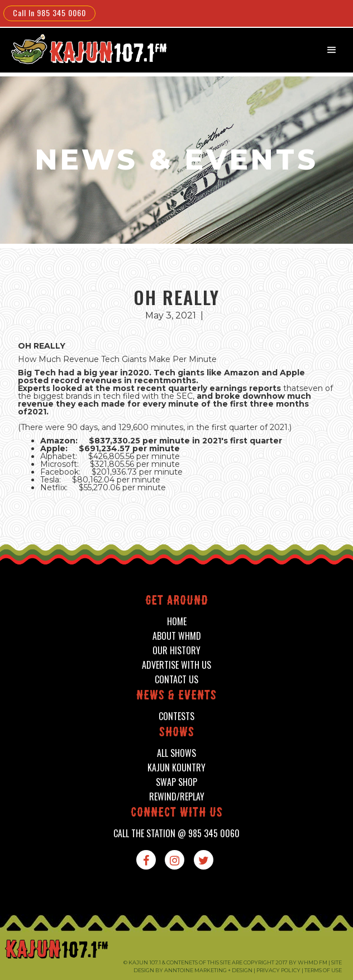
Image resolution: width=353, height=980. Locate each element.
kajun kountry (176, 768)
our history (176, 651)
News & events (176, 696)
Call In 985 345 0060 (49, 13)
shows (177, 733)
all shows (176, 753)
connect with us (177, 814)
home (177, 622)
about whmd (177, 636)
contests (176, 716)
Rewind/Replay (177, 797)
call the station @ (176, 834)
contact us (176, 680)
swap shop (176, 782)
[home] (82, 49)
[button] (332, 50)
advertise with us (176, 665)
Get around (177, 602)
